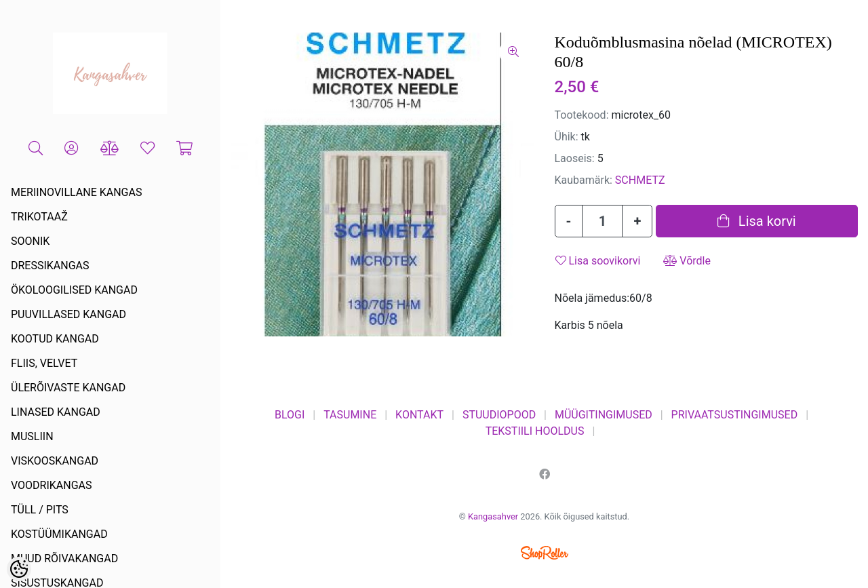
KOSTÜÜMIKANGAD (59, 534)
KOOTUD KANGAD (55, 339)
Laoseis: (575, 158)
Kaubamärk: (584, 180)
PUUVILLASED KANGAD (68, 314)
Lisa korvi (757, 221)
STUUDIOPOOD (499, 415)
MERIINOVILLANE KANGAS (76, 192)
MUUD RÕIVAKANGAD (64, 558)
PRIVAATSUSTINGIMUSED (735, 415)
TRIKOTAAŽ (39, 217)
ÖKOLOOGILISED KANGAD (74, 290)
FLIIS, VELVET (44, 363)
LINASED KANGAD (56, 412)
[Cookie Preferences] (19, 569)
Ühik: (567, 137)
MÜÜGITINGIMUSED (604, 415)
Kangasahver (493, 516)
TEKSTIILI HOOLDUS (535, 431)
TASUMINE (350, 415)
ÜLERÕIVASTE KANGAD (68, 388)
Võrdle (687, 261)
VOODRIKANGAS (52, 485)
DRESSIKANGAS (50, 266)
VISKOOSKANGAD (55, 461)
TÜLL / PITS (40, 510)
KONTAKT (419, 415)
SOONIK (30, 241)
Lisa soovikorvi (598, 261)
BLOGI (290, 415)
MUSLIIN (32, 436)
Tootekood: (582, 115)
